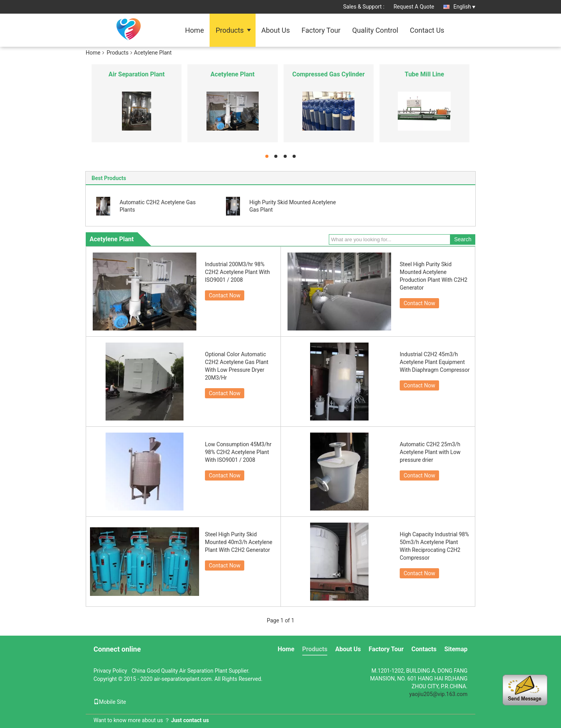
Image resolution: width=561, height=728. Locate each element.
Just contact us (190, 720)
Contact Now (225, 295)
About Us (276, 30)
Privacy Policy (110, 671)
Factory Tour (321, 30)
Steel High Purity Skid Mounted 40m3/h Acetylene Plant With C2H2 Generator (239, 542)
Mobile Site (110, 702)
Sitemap (456, 649)
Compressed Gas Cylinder (328, 74)
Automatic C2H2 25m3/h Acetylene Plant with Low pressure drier (430, 452)
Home (194, 30)
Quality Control (375, 30)
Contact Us (427, 30)
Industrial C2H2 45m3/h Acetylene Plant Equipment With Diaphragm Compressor (435, 362)
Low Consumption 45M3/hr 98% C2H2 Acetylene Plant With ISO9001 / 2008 (238, 452)
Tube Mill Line (424, 74)
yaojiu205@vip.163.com (438, 694)
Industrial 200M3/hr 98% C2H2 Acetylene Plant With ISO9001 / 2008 (237, 272)
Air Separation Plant (137, 74)
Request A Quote (414, 7)
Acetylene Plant (232, 74)
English (464, 7)
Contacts (424, 649)
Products (229, 30)
